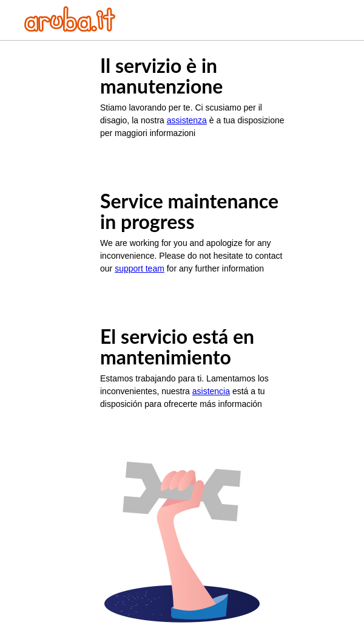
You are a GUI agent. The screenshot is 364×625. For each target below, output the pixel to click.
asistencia (211, 391)
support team (140, 268)
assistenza (187, 120)
